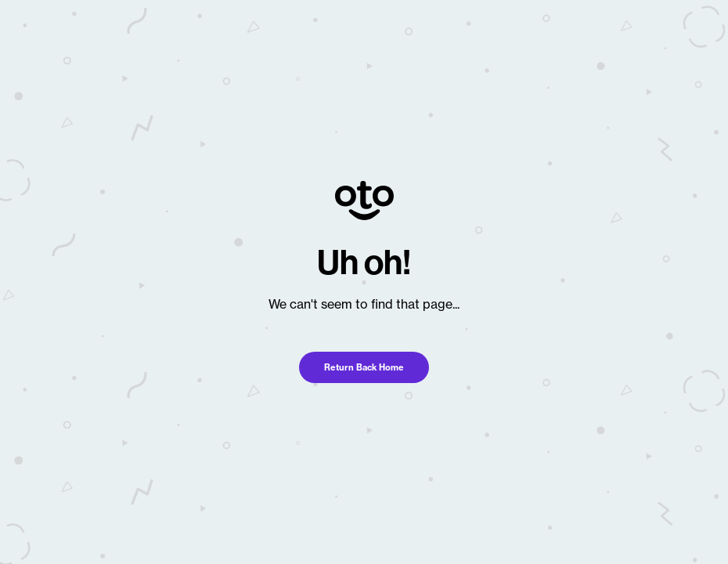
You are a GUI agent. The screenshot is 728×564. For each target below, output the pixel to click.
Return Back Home (364, 367)
